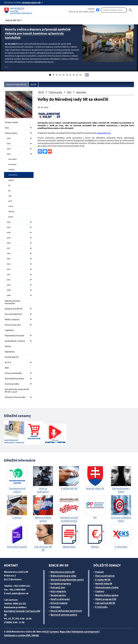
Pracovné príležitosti (13, 314)
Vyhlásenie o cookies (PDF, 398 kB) (21, 635)
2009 (9, 290)
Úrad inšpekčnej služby (14, 379)
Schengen (56, 607)
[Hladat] (130, 10)
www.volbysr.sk (104, 133)
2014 (9, 264)
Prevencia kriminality (13, 373)
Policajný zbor (58, 587)
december (13, 159)
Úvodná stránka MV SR (16, 84)
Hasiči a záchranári (60, 599)
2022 (9, 222)
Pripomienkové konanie (14, 336)
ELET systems (52, 632)
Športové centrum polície (64, 615)
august (11, 180)
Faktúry (8, 346)
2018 (9, 243)
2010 (9, 285)
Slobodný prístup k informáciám (13, 302)
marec (11, 206)
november (13, 164)
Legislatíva (9, 330)
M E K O (8, 362)
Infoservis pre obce (13, 325)
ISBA (7, 368)
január (11, 217)
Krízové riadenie (59, 603)
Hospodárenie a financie (15, 341)
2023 (9, 154)
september (13, 175)
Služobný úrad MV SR (13, 309)
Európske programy (61, 584)
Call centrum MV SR (105, 603)
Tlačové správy (11, 133)
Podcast (100, 572)
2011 (9, 280)
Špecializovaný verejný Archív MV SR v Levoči (17, 391)
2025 (9, 144)
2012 (9, 274)
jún (10, 191)
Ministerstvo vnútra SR (63, 572)
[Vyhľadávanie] (114, 10)
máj (10, 196)
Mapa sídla (65, 632)
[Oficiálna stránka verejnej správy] (33, 2)
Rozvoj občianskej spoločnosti (66, 611)
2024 (9, 149)
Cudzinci (100, 591)
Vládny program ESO (106, 599)
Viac (7, 67)
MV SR (33, 84)
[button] (14, 20)
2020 (9, 233)
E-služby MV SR (103, 580)
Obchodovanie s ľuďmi (107, 587)
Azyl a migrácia (58, 591)
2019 (9, 238)
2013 (9, 269)
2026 (9, 138)
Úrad (7, 128)
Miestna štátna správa (107, 595)
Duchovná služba (12, 384)
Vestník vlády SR (12, 357)
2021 (9, 227)
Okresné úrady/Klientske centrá (67, 580)
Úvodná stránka (11, 122)
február (11, 211)
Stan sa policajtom (105, 576)
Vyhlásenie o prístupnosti (85, 632)
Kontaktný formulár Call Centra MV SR (22, 613)
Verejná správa (58, 595)
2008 (9, 295)
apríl (10, 201)
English (91, 9)
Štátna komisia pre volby (63, 576)
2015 (9, 259)
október (12, 170)
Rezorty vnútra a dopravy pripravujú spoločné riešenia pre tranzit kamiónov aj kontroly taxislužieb (38, 33)
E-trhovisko (101, 607)
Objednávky (10, 352)
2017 (9, 248)
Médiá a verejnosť (12, 319)
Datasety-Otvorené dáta (15, 397)
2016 (9, 253)
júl (9, 185)
